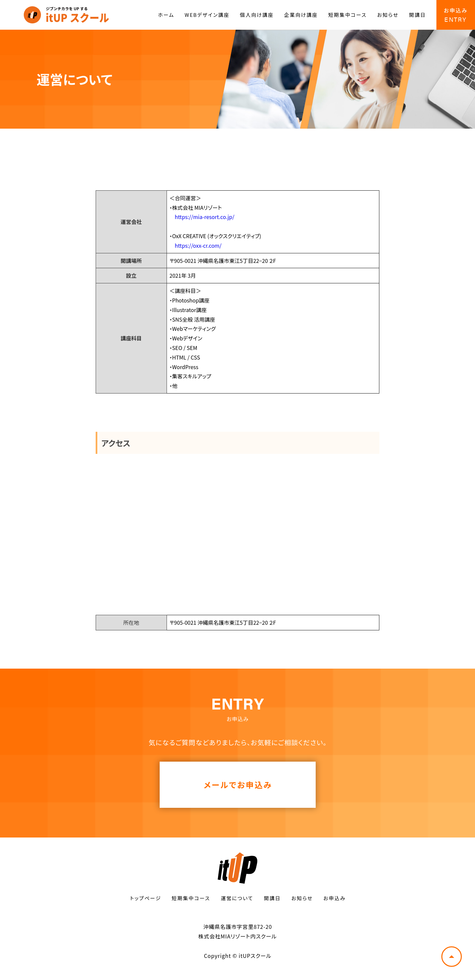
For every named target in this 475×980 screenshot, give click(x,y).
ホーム (166, 15)
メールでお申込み (238, 785)
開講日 (417, 15)
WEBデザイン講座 (207, 15)
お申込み (334, 898)
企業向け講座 (301, 15)
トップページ (145, 898)
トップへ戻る (452, 957)
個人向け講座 (257, 15)
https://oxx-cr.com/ (198, 245)
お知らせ (388, 15)
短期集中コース (347, 15)
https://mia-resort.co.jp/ (205, 217)
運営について (237, 898)
